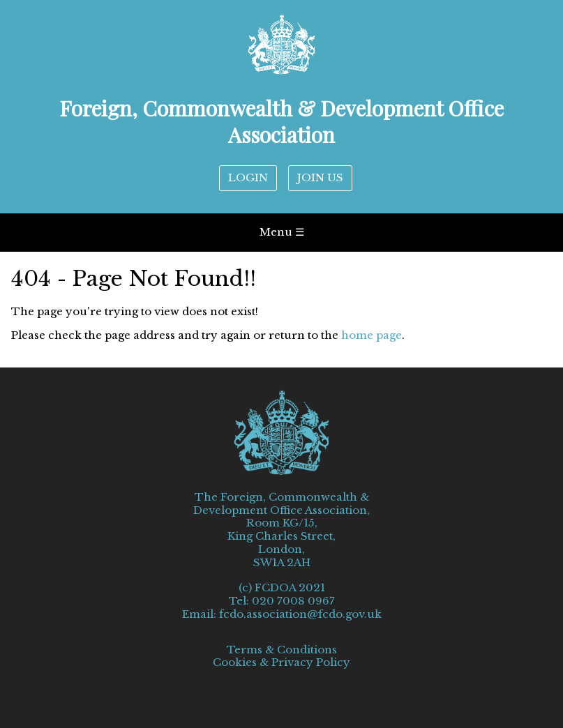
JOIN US (320, 177)
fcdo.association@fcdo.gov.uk (300, 614)
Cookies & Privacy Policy (281, 662)
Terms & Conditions (282, 650)
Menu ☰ (282, 232)
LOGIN (248, 177)
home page (371, 335)
